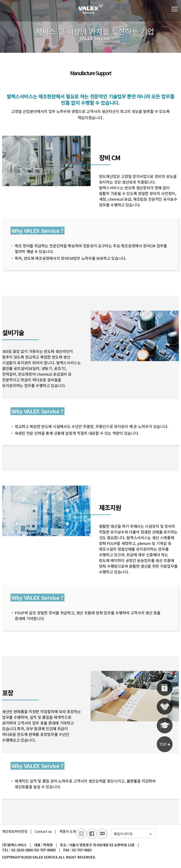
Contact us (43, 831)
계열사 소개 (68, 831)
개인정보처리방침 (15, 831)
